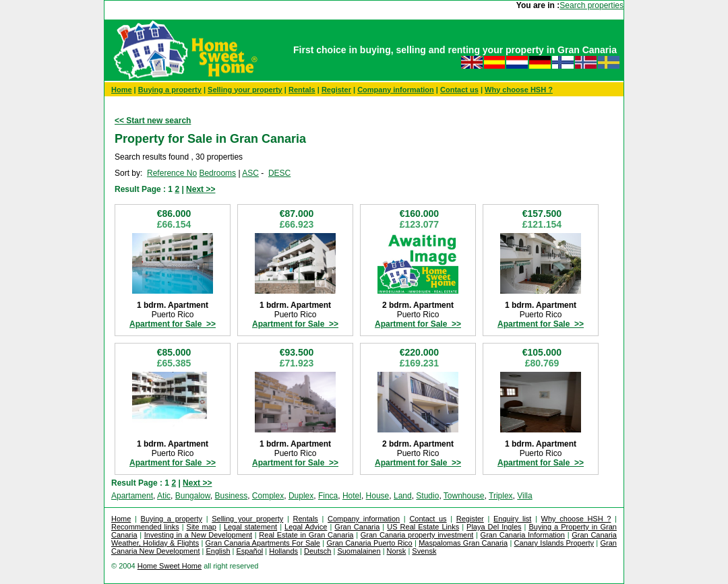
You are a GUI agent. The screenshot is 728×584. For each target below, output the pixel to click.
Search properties (591, 5)
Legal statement (250, 527)
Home (122, 90)
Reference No (172, 173)
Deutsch (317, 551)
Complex (268, 496)
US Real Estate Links (423, 527)
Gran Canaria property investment (417, 535)
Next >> (201, 189)
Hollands (283, 551)
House (378, 496)
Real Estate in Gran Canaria (306, 535)
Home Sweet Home (170, 566)
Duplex (301, 496)
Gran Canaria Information (523, 535)
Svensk (424, 551)
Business (231, 496)
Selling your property (245, 90)
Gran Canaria (357, 527)
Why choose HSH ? (519, 90)
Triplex (501, 496)
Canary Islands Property (554, 543)
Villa (524, 496)
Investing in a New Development (198, 535)
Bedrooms (217, 173)
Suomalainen (359, 551)
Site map (202, 527)
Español (250, 551)
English (218, 551)
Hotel (352, 496)
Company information (396, 90)
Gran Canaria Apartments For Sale (263, 543)
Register (336, 90)
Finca (328, 496)
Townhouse (464, 496)
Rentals (302, 90)
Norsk (397, 551)
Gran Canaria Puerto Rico (369, 543)
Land (403, 496)
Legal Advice (306, 527)
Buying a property (170, 90)
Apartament (132, 496)
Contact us (459, 90)
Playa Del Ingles (494, 527)
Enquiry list (512, 519)
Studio (427, 496)
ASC (250, 173)
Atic (164, 496)
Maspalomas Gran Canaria (463, 543)
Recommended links (145, 527)
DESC (279, 173)
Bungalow (193, 496)
